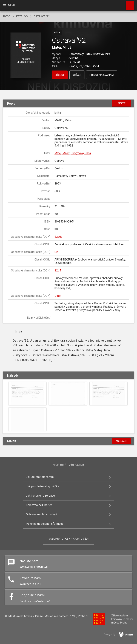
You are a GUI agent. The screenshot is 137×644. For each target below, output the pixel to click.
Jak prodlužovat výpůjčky (42, 486)
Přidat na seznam (102, 75)
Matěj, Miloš (62, 47)
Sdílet (77, 75)
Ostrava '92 (42, 16)
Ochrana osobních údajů (41, 514)
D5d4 (58, 296)
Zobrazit (122, 441)
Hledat (128, 4)
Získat (60, 75)
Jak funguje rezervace (40, 496)
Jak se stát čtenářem (40, 477)
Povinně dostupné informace (45, 524)
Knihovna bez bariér (39, 505)
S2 (56, 252)
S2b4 (58, 270)
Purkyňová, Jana (81, 153)
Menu (9, 5)
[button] (26, 55)
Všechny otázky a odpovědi (69, 539)
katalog (22, 16)
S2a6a (58, 237)
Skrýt (122, 103)
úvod (7, 16)
